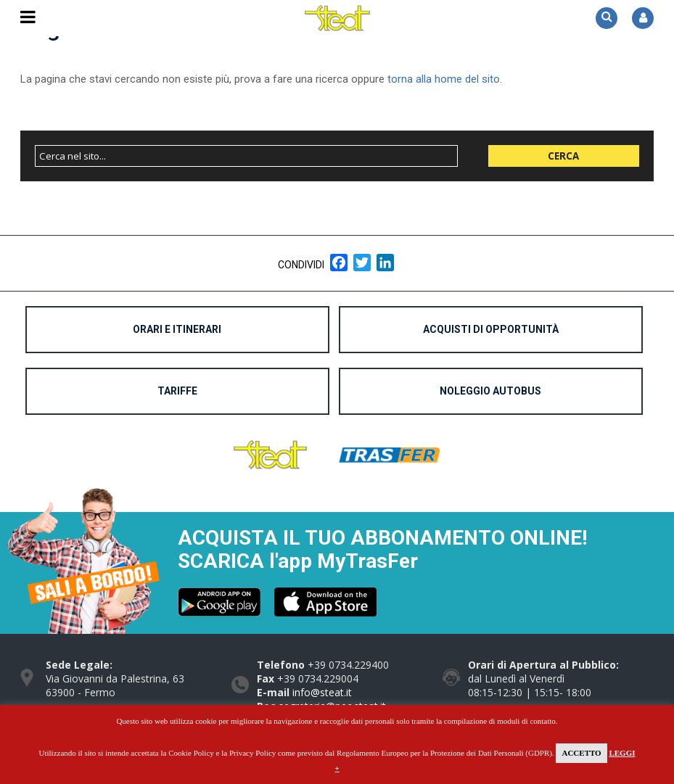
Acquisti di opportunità (491, 329)
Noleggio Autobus (490, 391)
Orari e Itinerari (177, 329)
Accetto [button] (581, 753)
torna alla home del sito (444, 79)
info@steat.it (322, 692)
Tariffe (177, 391)
